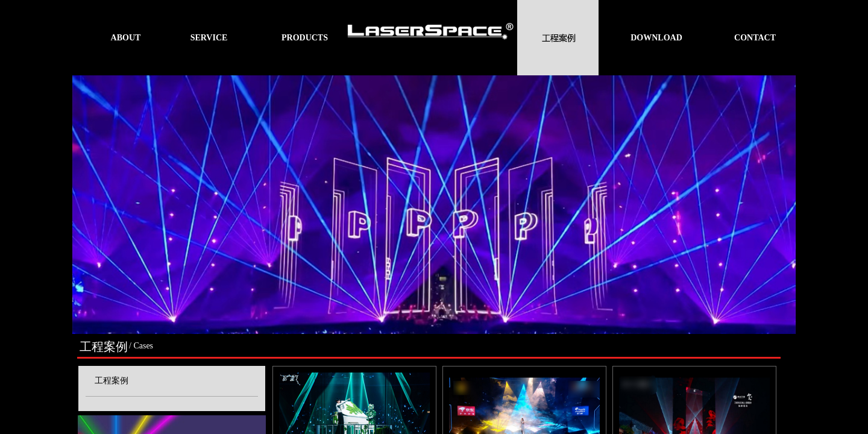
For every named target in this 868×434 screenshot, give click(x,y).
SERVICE (209, 38)
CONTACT (755, 38)
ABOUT (126, 38)
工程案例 (112, 381)
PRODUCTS (305, 38)
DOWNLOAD (656, 38)
